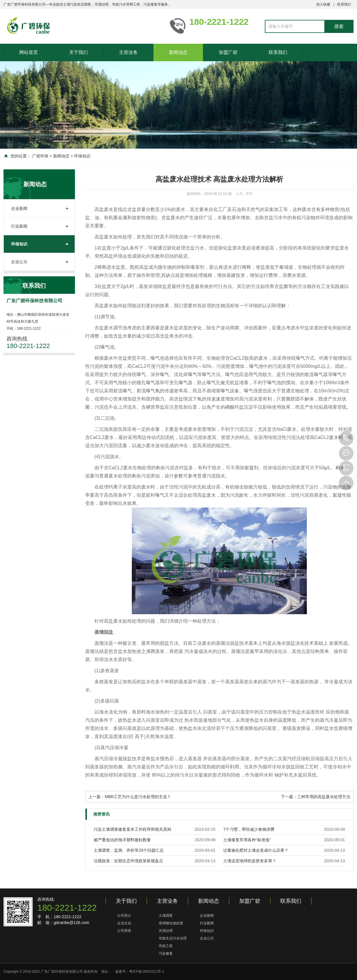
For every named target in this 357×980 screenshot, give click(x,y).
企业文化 (124, 923)
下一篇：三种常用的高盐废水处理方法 (316, 797)
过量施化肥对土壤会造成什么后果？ (256, 850)
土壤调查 (166, 916)
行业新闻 (19, 226)
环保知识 (82, 156)
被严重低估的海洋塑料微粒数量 (122, 840)
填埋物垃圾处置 (171, 923)
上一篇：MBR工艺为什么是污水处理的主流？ (130, 797)
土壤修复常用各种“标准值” (247, 840)
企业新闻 (19, 208)
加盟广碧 (228, 52)
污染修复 (166, 953)
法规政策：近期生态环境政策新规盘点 (128, 861)
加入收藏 (323, 4)
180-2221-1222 (346, 438)
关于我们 (78, 52)
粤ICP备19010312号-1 (147, 972)
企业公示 (19, 262)
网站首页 (29, 52)
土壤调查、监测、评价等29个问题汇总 (129, 850)
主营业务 (128, 52)
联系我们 (344, 4)
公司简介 (124, 916)
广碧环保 (40, 156)
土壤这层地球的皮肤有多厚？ (250, 861)
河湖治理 (166, 931)
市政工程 (166, 946)
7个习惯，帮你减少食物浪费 (249, 829)
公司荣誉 (124, 931)
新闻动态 (178, 52)
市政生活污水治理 (173, 938)
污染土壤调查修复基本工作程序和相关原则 (132, 829)
